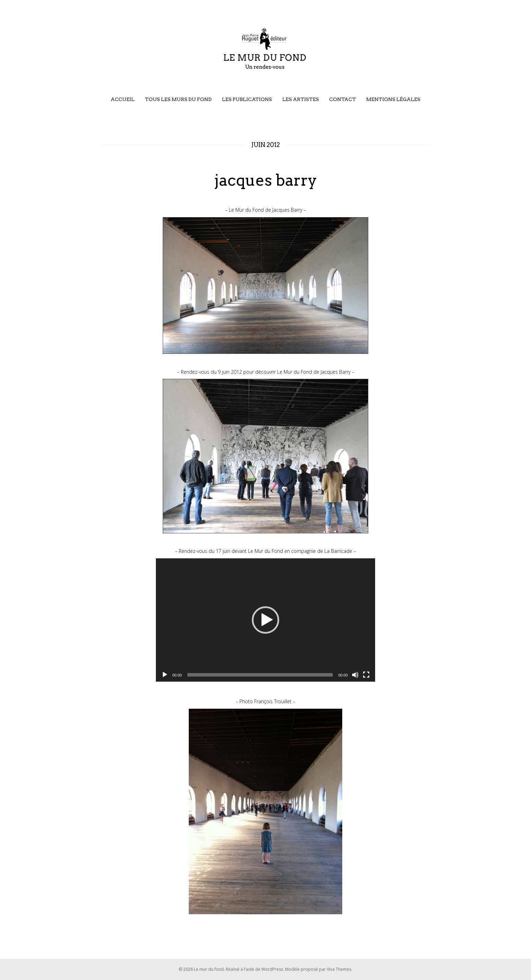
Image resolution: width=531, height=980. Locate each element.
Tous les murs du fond (178, 99)
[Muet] (355, 675)
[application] (265, 620)
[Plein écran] (366, 675)
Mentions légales (393, 99)
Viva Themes (339, 969)
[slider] (260, 675)
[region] (265, 286)
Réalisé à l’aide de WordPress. (255, 969)
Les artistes (301, 99)
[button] (265, 620)
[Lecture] (165, 675)
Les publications (247, 99)
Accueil (123, 99)
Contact (343, 99)
